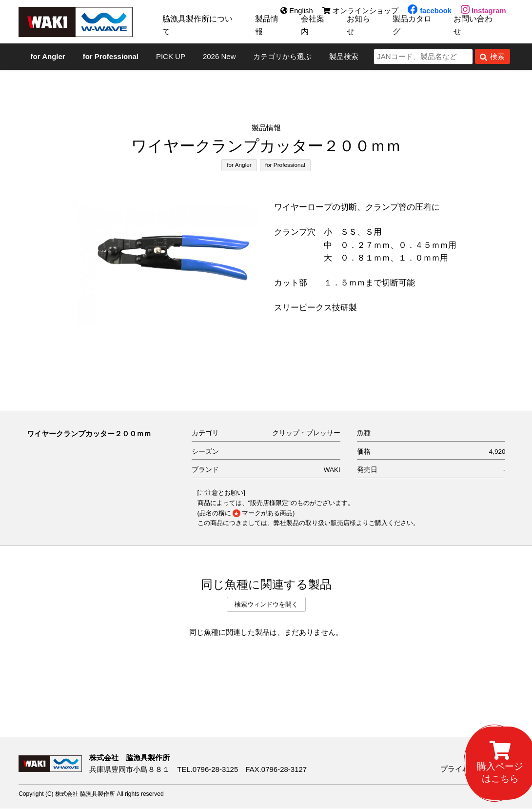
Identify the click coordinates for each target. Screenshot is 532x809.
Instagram (483, 11)
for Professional (286, 165)
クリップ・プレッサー (306, 434)
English (295, 11)
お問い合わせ (479, 29)
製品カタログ (417, 29)
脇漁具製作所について (200, 29)
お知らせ (362, 29)
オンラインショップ (359, 11)
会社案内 (316, 29)
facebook (429, 11)
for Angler (239, 165)
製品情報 (269, 29)
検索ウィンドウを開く (266, 604)
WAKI (332, 470)
